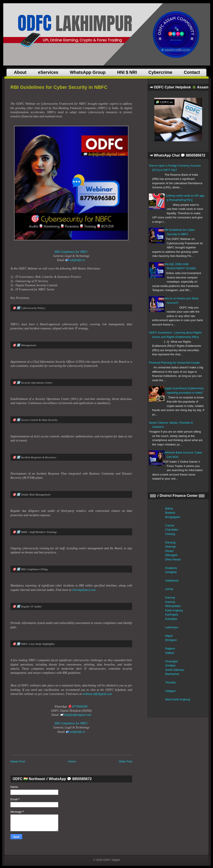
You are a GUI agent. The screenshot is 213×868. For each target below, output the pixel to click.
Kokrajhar (171, 619)
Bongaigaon (173, 517)
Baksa (169, 508)
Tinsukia (170, 682)
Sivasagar (171, 661)
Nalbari (170, 653)
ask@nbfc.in (77, 260)
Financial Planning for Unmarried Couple (174, 363)
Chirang (170, 534)
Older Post (126, 761)
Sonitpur (170, 665)
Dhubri (169, 551)
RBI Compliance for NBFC (71, 252)
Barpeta (170, 513)
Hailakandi (172, 581)
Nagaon (170, 648)
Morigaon (171, 640)
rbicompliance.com (84, 590)
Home (72, 761)
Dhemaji (170, 547)
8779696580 (80, 707)
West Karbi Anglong (178, 699)
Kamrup (170, 597)
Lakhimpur (172, 627)
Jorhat (169, 589)
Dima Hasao (173, 559)
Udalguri (170, 691)
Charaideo (172, 530)
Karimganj (172, 614)
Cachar (170, 525)
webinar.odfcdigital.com (97, 694)
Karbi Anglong (174, 610)
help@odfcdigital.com (77, 715)
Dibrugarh (171, 555)
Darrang (170, 542)
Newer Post (18, 761)
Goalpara (171, 568)
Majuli (169, 636)
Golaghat (171, 572)
